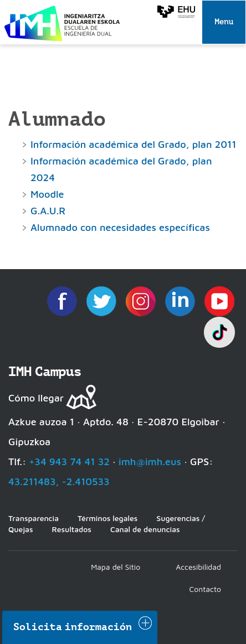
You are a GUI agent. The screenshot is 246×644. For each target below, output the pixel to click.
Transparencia (34, 518)
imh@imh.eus (150, 462)
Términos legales (107, 518)
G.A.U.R (48, 211)
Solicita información (73, 627)
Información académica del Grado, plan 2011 (134, 144)
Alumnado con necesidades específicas (120, 227)
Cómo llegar (36, 398)
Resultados (71, 529)
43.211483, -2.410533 (59, 481)
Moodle (47, 194)
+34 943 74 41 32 (69, 462)
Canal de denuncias (145, 529)
